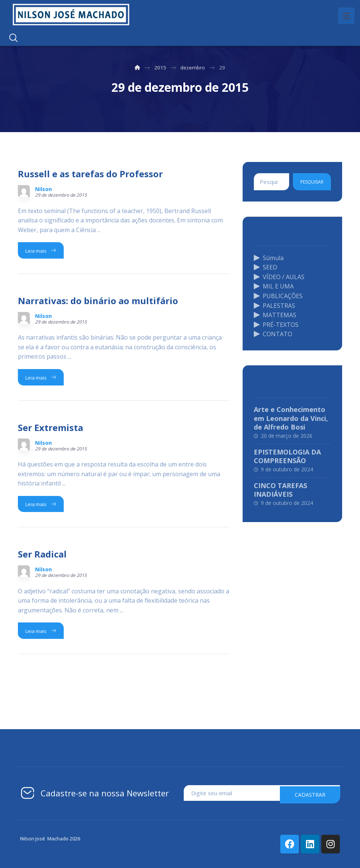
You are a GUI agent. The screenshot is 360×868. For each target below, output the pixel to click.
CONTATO (273, 334)
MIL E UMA (274, 286)
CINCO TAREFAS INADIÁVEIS (280, 490)
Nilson (43, 189)
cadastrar (310, 793)
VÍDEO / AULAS (279, 277)
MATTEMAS (275, 315)
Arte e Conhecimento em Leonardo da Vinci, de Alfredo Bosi (291, 418)
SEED (266, 267)
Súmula (269, 257)
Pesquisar (312, 182)
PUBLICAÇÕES (278, 296)
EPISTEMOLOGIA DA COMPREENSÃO (287, 456)
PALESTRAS (274, 305)
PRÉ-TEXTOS (276, 325)
